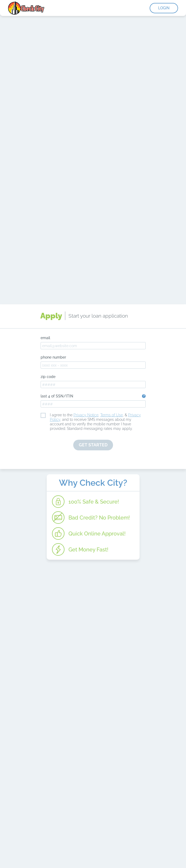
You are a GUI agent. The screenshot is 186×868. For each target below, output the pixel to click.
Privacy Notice (86, 415)
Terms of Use (112, 415)
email (45, 338)
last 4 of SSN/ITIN (57, 396)
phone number (53, 357)
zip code (48, 377)
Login (164, 8)
